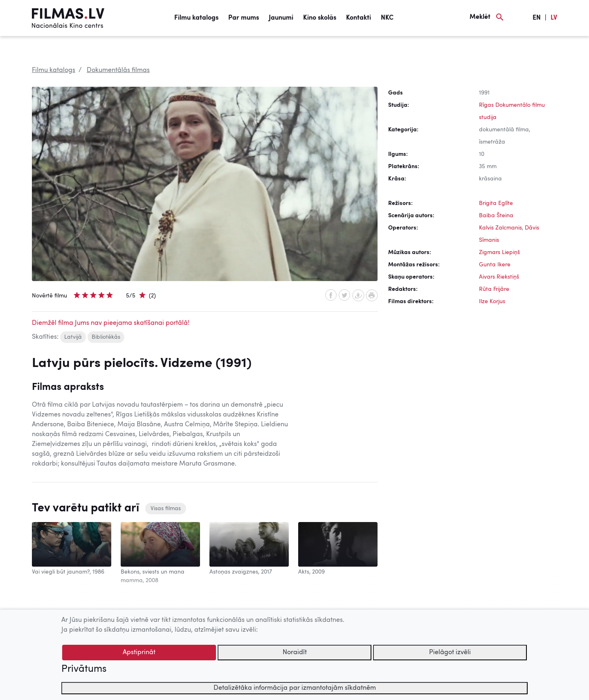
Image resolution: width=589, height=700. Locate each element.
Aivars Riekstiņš (499, 277)
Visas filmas (166, 509)
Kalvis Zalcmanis (500, 228)
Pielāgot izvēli (450, 653)
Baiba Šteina (496, 216)
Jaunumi (281, 18)
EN (537, 18)
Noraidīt (295, 653)
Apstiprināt (139, 653)
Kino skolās (320, 18)
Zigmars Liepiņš (499, 252)
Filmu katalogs (196, 18)
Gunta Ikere (495, 265)
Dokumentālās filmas (118, 70)
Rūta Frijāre (494, 289)
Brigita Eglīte (496, 203)
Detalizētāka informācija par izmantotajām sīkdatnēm (295, 688)
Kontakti (359, 18)
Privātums (84, 669)
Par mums (244, 18)
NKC (387, 18)
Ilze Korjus (492, 302)
